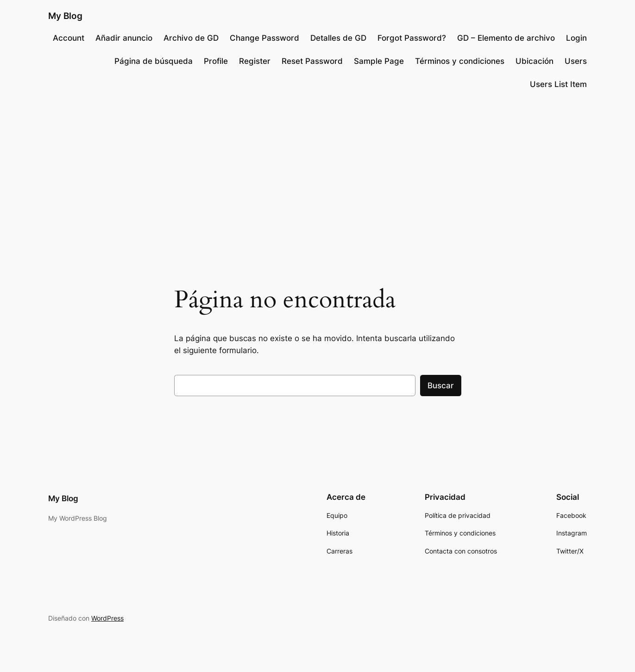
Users (576, 61)
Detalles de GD (338, 38)
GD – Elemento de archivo (506, 38)
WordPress (107, 618)
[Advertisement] (318, 173)
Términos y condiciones (460, 61)
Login (576, 38)
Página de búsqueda (154, 61)
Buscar (441, 386)
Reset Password (312, 61)
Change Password (264, 38)
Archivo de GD (191, 38)
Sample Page (379, 61)
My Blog (65, 16)
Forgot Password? (412, 38)
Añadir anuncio (124, 38)
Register (255, 61)
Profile (216, 61)
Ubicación (534, 61)
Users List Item (558, 84)
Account (69, 38)
